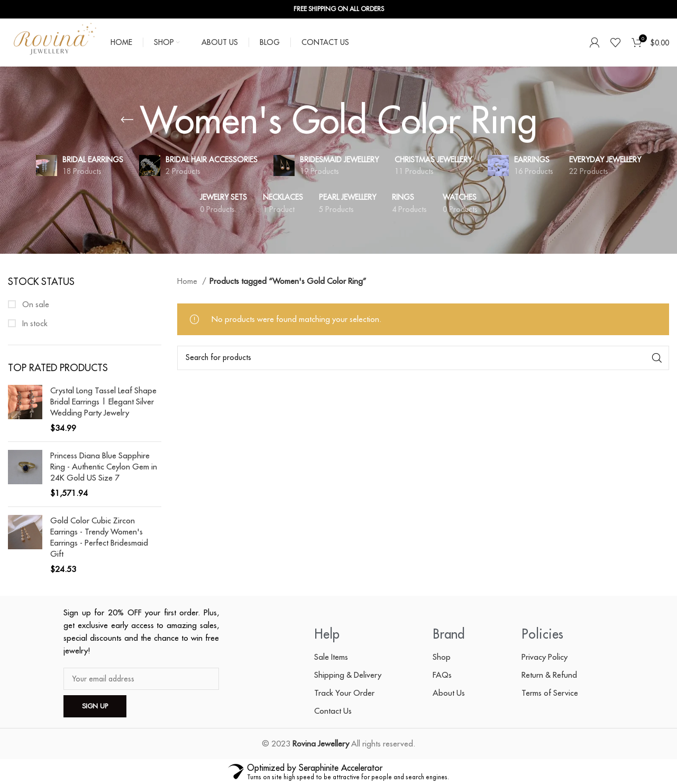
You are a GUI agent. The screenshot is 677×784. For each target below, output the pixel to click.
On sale (35, 304)
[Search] (423, 358)
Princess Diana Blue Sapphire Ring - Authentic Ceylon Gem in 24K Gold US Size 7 (104, 467)
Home (188, 281)
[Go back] (127, 120)
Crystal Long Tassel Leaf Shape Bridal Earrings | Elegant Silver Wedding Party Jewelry (103, 402)
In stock (34, 323)
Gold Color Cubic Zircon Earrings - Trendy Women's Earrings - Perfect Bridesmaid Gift (99, 537)
